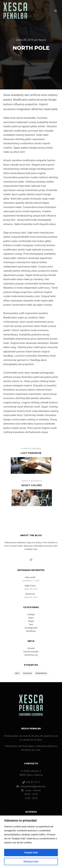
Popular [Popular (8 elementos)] (28, 673)
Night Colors (30, 586)
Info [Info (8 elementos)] (17, 673)
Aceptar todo (31, 853)
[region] (31, 842)
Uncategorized (31, 628)
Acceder (31, 648)
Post (31, 625)
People (31, 621)
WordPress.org (31, 655)
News (31, 618)
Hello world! (30, 577)
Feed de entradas (31, 652)
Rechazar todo (31, 862)
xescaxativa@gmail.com (31, 786)
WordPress (31, 631)
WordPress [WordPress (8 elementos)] (41, 673)
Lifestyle (31, 615)
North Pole (30, 594)
